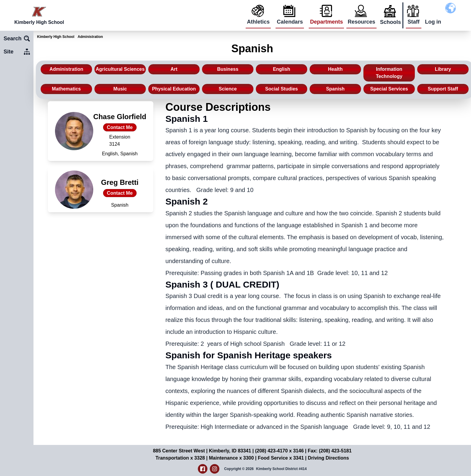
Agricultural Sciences (120, 69)
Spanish (335, 89)
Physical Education (174, 89)
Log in (433, 22)
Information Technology (389, 73)
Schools (391, 22)
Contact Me (120, 127)
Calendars (290, 22)
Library (443, 69)
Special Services (389, 89)
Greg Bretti (120, 182)
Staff (414, 22)
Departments (326, 22)
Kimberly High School (56, 37)
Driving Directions (328, 458)
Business (228, 69)
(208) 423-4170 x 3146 (279, 451)
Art (174, 69)
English (282, 69)
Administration (90, 37)
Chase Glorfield (120, 117)
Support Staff (443, 89)
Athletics (258, 22)
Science (228, 89)
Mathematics (66, 89)
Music (120, 89)
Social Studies (281, 89)
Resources (361, 22)
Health (335, 69)
